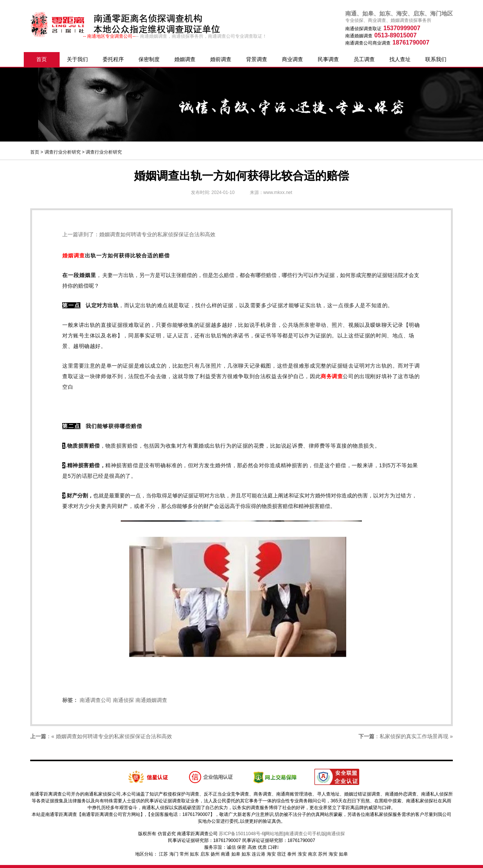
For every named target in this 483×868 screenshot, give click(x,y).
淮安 (302, 854)
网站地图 (274, 834)
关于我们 (77, 59)
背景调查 (257, 59)
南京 (312, 854)
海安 (271, 854)
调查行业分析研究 (63, 152)
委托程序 (113, 59)
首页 (42, 59)
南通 (225, 854)
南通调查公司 (95, 700)
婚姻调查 (185, 59)
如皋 (236, 854)
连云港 (258, 854)
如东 (194, 854)
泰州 (292, 854)
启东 (205, 854)
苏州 (323, 854)
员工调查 (364, 59)
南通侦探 (123, 700)
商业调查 (292, 59)
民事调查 (328, 59)
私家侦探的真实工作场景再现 (414, 736)
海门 (174, 854)
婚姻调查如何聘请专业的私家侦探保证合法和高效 (157, 234)
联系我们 (436, 59)
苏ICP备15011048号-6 (241, 834)
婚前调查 (221, 59)
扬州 (215, 854)
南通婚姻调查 (151, 700)
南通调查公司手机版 (305, 834)
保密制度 (149, 59)
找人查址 (400, 59)
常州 (184, 854)
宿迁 (281, 854)
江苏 (163, 854)
